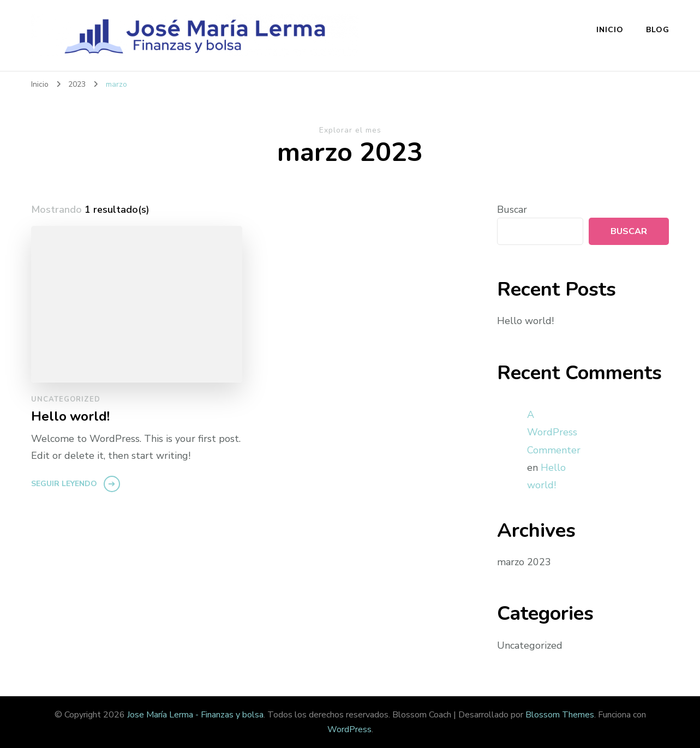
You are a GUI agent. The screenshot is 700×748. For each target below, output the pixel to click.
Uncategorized (66, 399)
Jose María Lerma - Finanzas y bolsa (195, 715)
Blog (658, 30)
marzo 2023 (524, 562)
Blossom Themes (560, 715)
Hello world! (70, 417)
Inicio (610, 30)
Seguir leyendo (64, 484)
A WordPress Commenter (554, 432)
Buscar (512, 210)
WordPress (349, 729)
